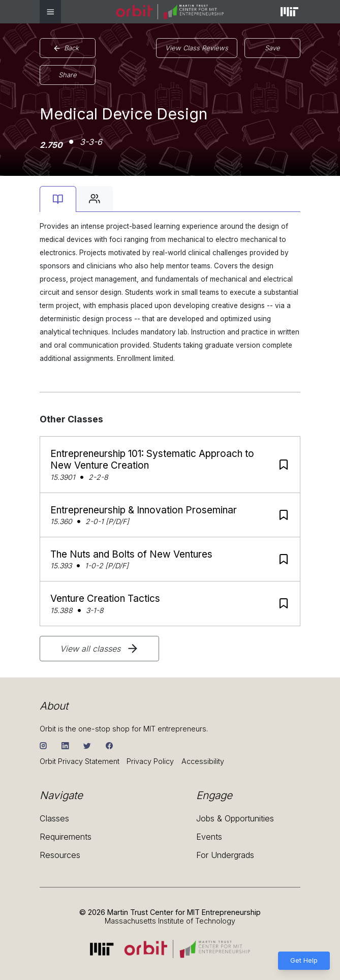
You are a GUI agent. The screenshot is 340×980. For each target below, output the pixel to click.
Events (209, 837)
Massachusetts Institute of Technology (170, 921)
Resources (60, 855)
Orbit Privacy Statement (80, 761)
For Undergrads (225, 855)
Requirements (66, 837)
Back (66, 48)
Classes (54, 819)
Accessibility (203, 761)
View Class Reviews (197, 48)
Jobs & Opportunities (235, 819)
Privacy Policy (150, 761)
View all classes (100, 649)
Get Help (304, 960)
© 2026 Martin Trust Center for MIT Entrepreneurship (170, 912)
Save (272, 48)
